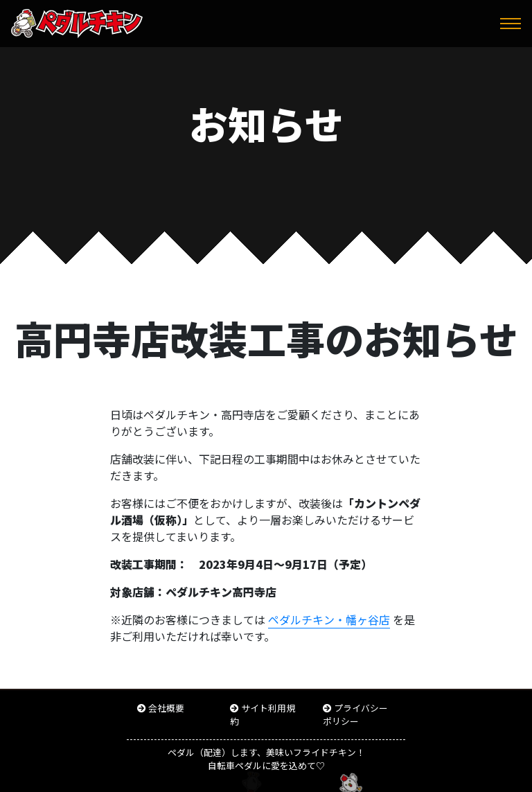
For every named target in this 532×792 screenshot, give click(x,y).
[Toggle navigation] (511, 24)
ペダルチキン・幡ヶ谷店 (329, 619)
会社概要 (166, 708)
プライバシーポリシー (355, 714)
